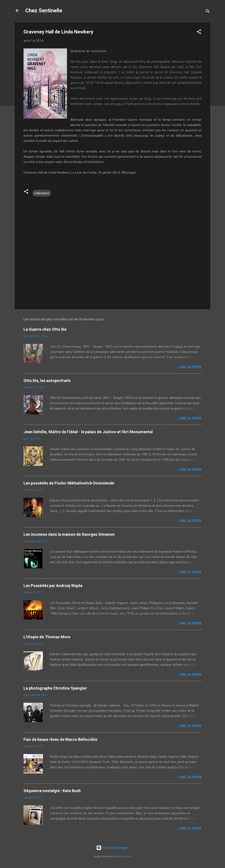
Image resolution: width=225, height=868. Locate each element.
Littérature (42, 193)
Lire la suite (190, 367)
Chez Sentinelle (44, 11)
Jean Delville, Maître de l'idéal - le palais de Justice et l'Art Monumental (88, 432)
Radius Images (124, 856)
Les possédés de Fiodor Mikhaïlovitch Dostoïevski (69, 483)
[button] (199, 32)
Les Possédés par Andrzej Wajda (53, 586)
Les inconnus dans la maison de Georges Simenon (69, 534)
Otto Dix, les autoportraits (47, 381)
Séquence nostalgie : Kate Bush (52, 791)
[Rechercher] (208, 12)
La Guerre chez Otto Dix (45, 329)
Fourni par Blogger (112, 848)
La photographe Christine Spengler (55, 688)
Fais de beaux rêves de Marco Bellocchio (60, 739)
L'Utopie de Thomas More (47, 637)
